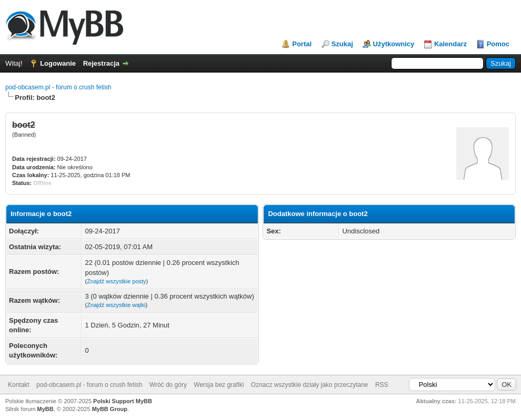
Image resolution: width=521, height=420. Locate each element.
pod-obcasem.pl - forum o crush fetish (58, 87)
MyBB (46, 409)
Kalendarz (450, 44)
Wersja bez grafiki (219, 385)
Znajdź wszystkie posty (116, 281)
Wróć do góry (168, 385)
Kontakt (19, 385)
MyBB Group (110, 409)
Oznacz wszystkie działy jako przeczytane (310, 385)
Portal (302, 44)
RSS (382, 385)
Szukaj (342, 44)
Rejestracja (101, 63)
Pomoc (498, 44)
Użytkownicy (394, 44)
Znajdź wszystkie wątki (116, 305)
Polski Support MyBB (123, 401)
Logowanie (58, 63)
